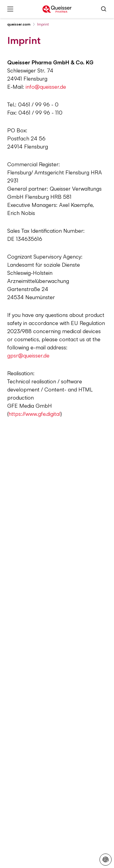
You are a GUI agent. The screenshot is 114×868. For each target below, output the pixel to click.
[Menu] (10, 9)
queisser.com (19, 24)
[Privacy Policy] (106, 860)
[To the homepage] (57, 9)
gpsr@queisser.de (28, 355)
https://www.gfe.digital (34, 414)
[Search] (104, 9)
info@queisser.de (46, 87)
